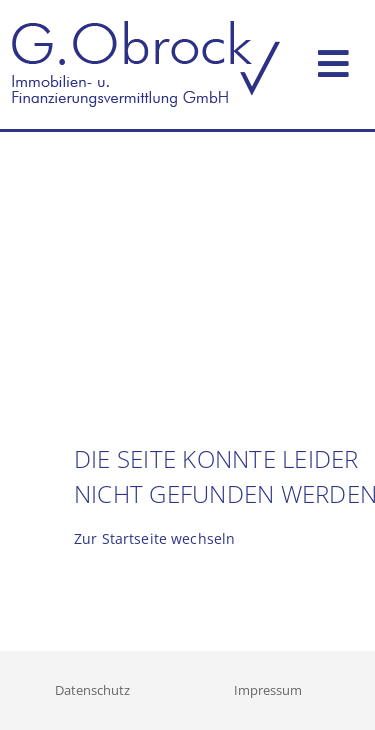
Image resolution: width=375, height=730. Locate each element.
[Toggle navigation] (333, 59)
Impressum (268, 690)
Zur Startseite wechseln (154, 538)
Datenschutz (92, 690)
